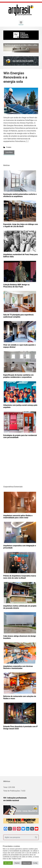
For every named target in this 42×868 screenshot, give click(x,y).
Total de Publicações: (12, 791)
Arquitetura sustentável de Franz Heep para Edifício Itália (21, 256)
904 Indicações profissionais (15, 798)
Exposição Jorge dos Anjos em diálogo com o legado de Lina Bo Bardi (21, 225)
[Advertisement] (17, 465)
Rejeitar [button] (17, 863)
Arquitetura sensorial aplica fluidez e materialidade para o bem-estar (18, 517)
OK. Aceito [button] (8, 863)
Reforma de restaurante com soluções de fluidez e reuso (20, 697)
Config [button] (35, 863)
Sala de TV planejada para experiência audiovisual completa (18, 316)
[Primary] (21, 22)
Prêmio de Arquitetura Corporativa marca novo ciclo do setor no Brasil (20, 577)
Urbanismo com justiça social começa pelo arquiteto (20, 406)
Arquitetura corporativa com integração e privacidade (20, 547)
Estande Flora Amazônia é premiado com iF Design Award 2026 (21, 728)
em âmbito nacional (11, 800)
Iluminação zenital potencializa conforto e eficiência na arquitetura (20, 195)
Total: (6, 787)
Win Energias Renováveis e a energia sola (15, 77)
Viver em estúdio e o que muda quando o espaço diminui (19, 346)
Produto (9, 147)
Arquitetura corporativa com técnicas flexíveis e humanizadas (18, 667)
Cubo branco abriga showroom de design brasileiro (20, 637)
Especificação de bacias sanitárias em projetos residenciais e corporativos (18, 376)
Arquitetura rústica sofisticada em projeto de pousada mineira (20, 607)
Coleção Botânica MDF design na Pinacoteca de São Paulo (16, 286)
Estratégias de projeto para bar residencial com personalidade (20, 436)
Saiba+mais (27, 863)
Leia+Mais (9, 152)
